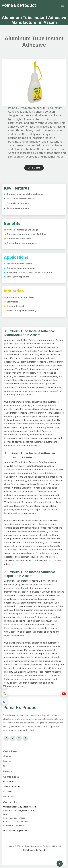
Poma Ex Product (19, 5)
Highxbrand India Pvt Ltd (34, 850)
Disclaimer (8, 792)
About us (7, 756)
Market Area (9, 797)
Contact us (8, 771)
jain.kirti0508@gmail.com (15, 831)
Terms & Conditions (12, 786)
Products (7, 761)
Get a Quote (34, 168)
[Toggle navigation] (63, 5)
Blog (5, 766)
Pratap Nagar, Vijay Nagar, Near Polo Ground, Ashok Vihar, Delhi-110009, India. (20, 811)
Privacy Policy (9, 781)
